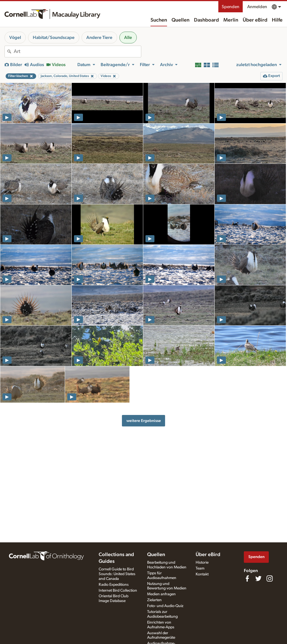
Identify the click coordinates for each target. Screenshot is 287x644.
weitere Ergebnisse (144, 421)
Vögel (15, 38)
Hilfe (277, 20)
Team (200, 568)
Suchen (159, 20)
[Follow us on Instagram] (270, 578)
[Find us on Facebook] (247, 578)
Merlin (231, 20)
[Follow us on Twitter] (258, 578)
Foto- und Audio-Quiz (165, 606)
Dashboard (206, 20)
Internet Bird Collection (118, 591)
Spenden (231, 7)
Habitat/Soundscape (54, 38)
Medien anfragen (161, 594)
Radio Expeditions (114, 585)
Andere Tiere (99, 38)
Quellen (180, 20)
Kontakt (202, 574)
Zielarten (154, 600)
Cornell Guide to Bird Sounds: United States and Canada (117, 574)
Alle (128, 38)
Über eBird (255, 20)
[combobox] (77, 52)
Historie (202, 563)
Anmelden (257, 7)
